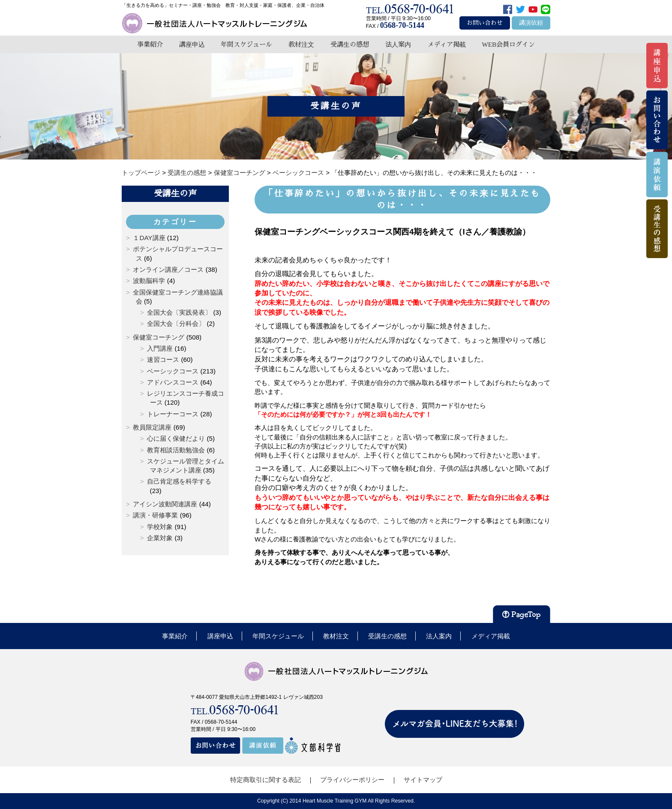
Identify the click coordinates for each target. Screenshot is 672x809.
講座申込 (192, 44)
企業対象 (160, 538)
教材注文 (301, 44)
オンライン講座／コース (168, 269)
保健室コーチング (159, 337)
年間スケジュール (246, 44)
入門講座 (160, 348)
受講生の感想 (350, 44)
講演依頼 (531, 23)
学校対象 (160, 527)
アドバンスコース (173, 382)
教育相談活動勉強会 (176, 450)
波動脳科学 (149, 281)
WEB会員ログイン (508, 44)
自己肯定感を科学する (179, 481)
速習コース (163, 359)
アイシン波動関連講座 (165, 504)
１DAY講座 (149, 238)
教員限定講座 (152, 427)
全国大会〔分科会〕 (176, 323)
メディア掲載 (447, 44)
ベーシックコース (173, 371)
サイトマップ (423, 780)
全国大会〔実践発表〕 (179, 312)
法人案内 (398, 44)
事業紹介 (150, 44)
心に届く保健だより (176, 438)
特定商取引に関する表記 (265, 780)
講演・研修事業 (155, 515)
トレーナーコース (173, 414)
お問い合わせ (485, 23)
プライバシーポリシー (352, 780)
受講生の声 (175, 193)
